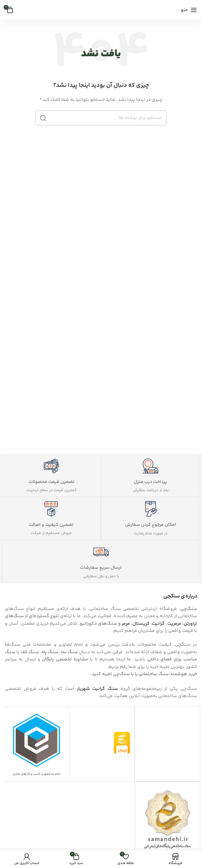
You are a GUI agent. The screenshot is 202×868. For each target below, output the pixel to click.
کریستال (141, 624)
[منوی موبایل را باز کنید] (189, 10)
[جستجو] (101, 118)
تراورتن (190, 624)
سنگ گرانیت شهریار (97, 689)
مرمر (126, 624)
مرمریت (174, 624)
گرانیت (158, 624)
